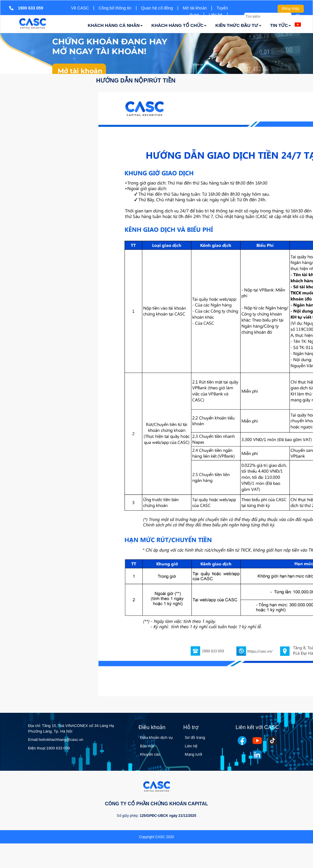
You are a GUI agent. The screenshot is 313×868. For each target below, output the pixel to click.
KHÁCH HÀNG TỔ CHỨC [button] (179, 25)
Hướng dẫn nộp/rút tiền (136, 80)
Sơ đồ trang (195, 737)
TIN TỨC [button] (281, 25)
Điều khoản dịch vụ (156, 737)
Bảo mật (147, 746)
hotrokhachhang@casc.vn (61, 740)
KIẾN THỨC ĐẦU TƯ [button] (238, 25)
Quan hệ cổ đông (157, 8)
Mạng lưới (194, 754)
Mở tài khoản (195, 8)
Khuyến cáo (150, 754)
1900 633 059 (58, 748)
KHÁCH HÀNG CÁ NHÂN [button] (115, 25)
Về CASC (80, 8)
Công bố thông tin (115, 8)
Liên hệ (216, 15)
